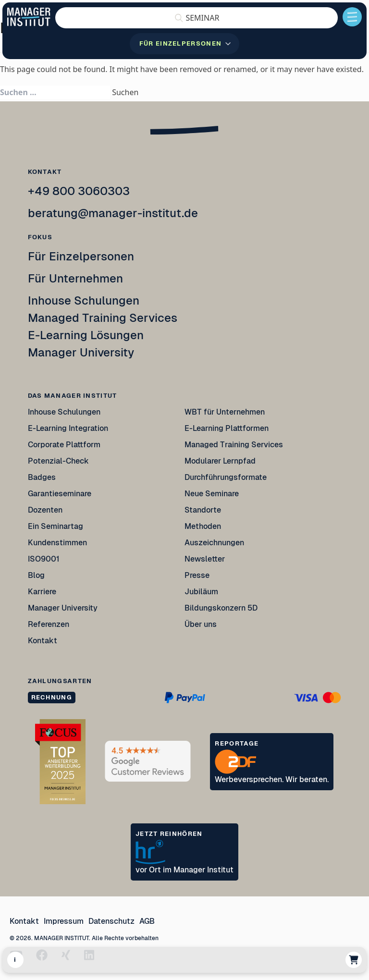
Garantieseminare (60, 494)
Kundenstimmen (57, 543)
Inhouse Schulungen (84, 300)
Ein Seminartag (55, 526)
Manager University (81, 352)
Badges (42, 477)
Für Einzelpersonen (81, 256)
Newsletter (205, 559)
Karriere (42, 592)
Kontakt (43, 641)
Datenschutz (111, 921)
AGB (147, 921)
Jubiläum (201, 592)
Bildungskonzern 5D (221, 608)
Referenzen (49, 624)
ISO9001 (44, 559)
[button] (197, 18)
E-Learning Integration (68, 428)
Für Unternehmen (75, 278)
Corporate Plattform (64, 445)
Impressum (64, 921)
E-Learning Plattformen (227, 428)
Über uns (201, 624)
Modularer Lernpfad (221, 461)
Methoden (203, 526)
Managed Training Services (103, 318)
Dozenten (45, 510)
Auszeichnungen (214, 543)
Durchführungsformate (226, 477)
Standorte (203, 510)
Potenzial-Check (58, 461)
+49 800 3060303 (79, 191)
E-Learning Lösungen (86, 335)
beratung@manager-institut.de (113, 213)
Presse (197, 575)
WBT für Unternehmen (225, 412)
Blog (36, 575)
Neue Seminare (212, 494)
